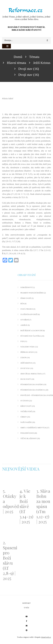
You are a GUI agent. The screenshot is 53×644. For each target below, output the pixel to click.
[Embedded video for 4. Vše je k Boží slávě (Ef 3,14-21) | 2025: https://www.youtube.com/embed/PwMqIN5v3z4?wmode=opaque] (26, 482)
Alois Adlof (8, 99)
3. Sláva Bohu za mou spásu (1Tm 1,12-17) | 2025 (43, 506)
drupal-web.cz (46, 637)
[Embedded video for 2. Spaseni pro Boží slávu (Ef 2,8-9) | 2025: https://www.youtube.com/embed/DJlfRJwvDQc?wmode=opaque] (10, 533)
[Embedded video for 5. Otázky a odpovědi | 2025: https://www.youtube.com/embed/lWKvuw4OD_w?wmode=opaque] (10, 482)
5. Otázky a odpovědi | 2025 (10, 501)
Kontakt (26, 603)
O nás (27, 608)
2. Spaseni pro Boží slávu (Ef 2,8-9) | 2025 (10, 560)
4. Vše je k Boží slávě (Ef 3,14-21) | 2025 (26, 506)
